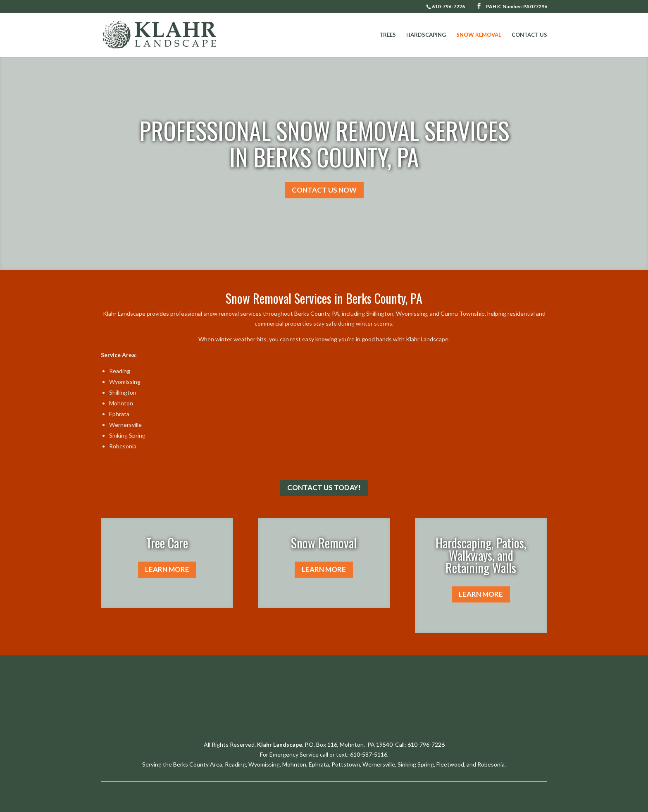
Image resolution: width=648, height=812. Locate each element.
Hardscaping (426, 35)
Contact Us (529, 35)
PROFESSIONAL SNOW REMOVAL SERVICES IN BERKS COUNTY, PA (324, 143)
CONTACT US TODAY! (324, 487)
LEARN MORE (167, 569)
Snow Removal (479, 35)
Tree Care (167, 543)
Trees (388, 35)
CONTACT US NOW (324, 190)
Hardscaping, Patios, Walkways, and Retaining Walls (481, 555)
